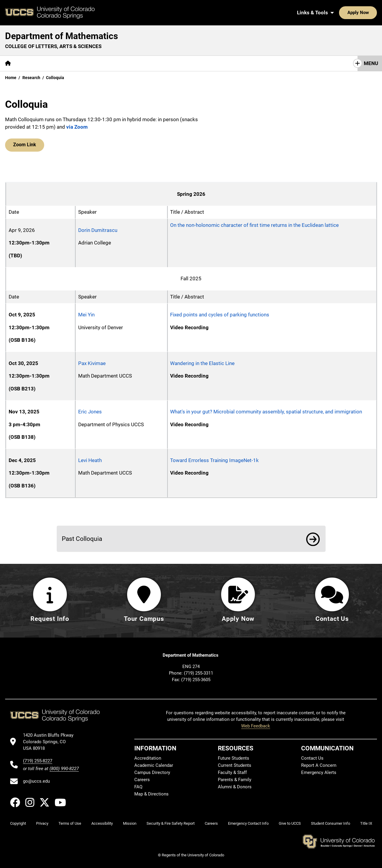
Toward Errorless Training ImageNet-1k (214, 460)
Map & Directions (151, 794)
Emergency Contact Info (248, 823)
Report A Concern (319, 765)
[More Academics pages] (71, 63)
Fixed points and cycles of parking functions (220, 315)
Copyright (18, 823)
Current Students (235, 765)
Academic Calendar (154, 765)
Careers (142, 780)
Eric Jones (90, 412)
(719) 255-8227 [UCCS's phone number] (38, 761)
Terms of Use (70, 823)
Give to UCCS (290, 823)
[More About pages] (32, 63)
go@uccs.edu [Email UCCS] (36, 781)
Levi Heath (90, 460)
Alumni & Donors (235, 787)
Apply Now (340, 13)
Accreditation (148, 758)
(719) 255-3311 (198, 673)
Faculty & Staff (232, 772)
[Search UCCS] (370, 13)
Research (109, 63)
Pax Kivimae (92, 363)
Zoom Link (24, 145)
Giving (181, 63)
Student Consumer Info (331, 823)
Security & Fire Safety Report (171, 823)
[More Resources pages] (146, 63)
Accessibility (102, 823)
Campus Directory (152, 772)
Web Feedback (256, 726)
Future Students (234, 758)
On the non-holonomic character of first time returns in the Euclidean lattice (254, 225)
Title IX (366, 823)
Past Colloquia (82, 539)
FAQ (138, 787)
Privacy (42, 823)
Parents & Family (235, 780)
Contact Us (211, 63)
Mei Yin (86, 315)
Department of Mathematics (61, 36)
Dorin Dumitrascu (98, 230)
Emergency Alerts (319, 772)
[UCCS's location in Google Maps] (51, 742)
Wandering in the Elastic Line (202, 363)
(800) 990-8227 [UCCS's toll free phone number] (64, 769)
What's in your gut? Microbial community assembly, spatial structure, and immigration (266, 412)
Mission (130, 823)
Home (11, 78)
